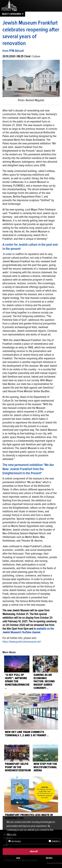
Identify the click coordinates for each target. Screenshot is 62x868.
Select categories (11, 14)
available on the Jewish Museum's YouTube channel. (28, 630)
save (18, 858)
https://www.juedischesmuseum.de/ (22, 642)
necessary (15, 841)
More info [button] (12, 834)
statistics (54, 841)
